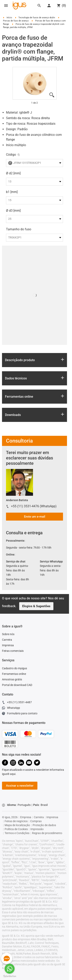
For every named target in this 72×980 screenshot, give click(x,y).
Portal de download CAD (17, 685)
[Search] (39, 6)
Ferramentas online (14, 674)
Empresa (26, 817)
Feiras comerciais (13, 651)
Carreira (7, 640)
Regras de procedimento (47, 833)
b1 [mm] (12, 192)
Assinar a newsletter (20, 786)
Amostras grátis (12, 679)
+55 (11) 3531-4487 (17, 703)
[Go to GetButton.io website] (10, 976)
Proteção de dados (44, 825)
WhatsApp (11, 708)
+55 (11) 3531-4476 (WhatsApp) (34, 506)
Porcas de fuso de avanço (16, 21)
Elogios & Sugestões (36, 606)
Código (11, 155)
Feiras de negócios (16, 821)
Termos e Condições (17, 833)
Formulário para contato (20, 714)
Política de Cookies (16, 829)
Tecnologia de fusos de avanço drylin (37, 18)
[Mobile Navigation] (6, 6)
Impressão (37, 829)
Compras (36, 821)
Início (9, 18)
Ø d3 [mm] (13, 211)
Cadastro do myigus (14, 668)
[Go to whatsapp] (10, 969)
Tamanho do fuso (19, 229)
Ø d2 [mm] (13, 173)
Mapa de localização (17, 825)
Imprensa (8, 645)
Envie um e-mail (35, 517)
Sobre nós (8, 634)
